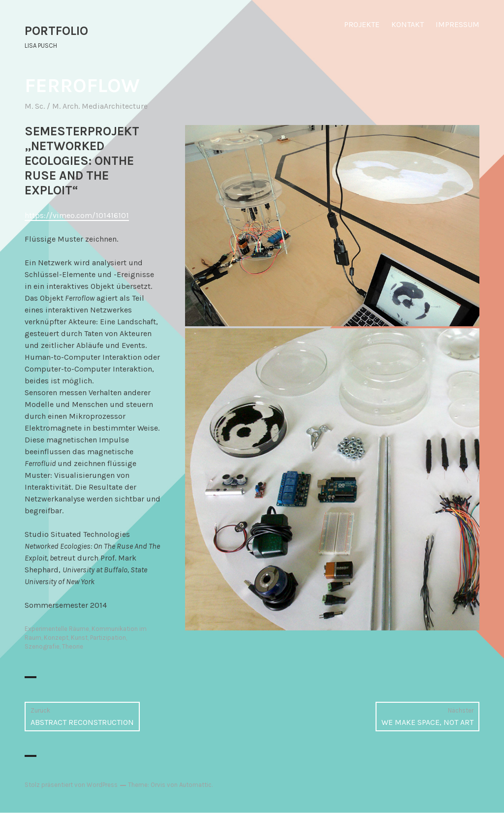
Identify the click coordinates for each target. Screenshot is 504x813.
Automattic (195, 785)
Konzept (56, 638)
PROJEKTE (362, 24)
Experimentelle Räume (57, 629)
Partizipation (108, 638)
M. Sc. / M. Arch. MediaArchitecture (86, 106)
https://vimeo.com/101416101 (77, 215)
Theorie (73, 646)
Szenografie (42, 646)
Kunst (79, 638)
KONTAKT (408, 24)
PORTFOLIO (56, 31)
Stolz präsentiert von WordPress (71, 785)
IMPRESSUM (457, 24)
